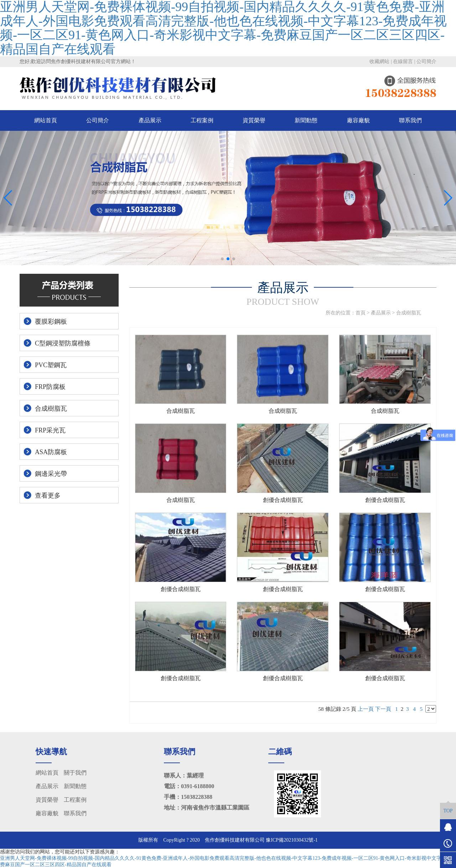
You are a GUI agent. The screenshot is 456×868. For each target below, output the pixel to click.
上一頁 (366, 709)
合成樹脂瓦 (409, 313)
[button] (222, 259)
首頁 (361, 313)
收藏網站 (379, 61)
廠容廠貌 (358, 120)
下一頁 (383, 709)
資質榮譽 (254, 120)
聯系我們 (410, 120)
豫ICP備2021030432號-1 (292, 840)
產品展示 (150, 120)
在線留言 (403, 61)
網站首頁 (46, 120)
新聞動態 (306, 120)
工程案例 (202, 120)
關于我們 (75, 773)
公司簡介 (426, 61)
